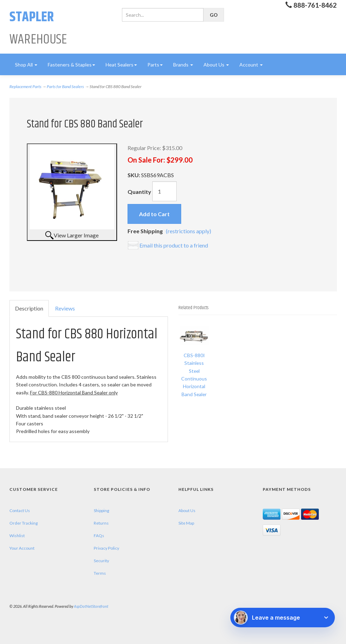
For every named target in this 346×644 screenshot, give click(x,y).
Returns (101, 523)
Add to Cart (154, 214)
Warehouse (38, 28)
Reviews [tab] (65, 308)
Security (101, 561)
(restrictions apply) (189, 231)
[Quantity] (164, 191)
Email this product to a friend (174, 245)
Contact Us (20, 511)
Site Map (186, 523)
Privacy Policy (106, 548)
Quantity (139, 192)
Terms (100, 573)
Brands (183, 65)
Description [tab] (29, 308)
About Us (216, 65)
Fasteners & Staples (71, 65)
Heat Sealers (121, 65)
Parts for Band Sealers (65, 87)
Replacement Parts (25, 87)
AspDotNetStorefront (91, 606)
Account (251, 65)
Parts (155, 65)
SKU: (134, 175)
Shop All (26, 65)
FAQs (99, 536)
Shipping (101, 511)
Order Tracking (24, 523)
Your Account (22, 548)
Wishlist (17, 536)
